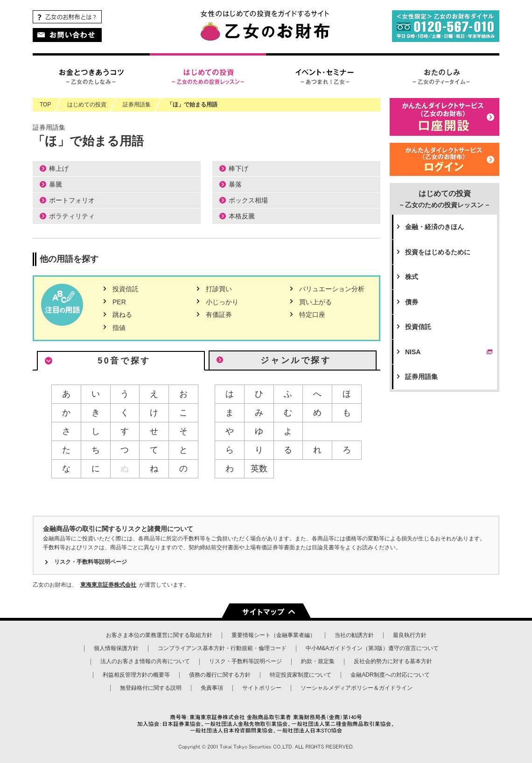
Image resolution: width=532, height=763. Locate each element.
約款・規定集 (318, 661)
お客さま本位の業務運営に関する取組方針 (159, 635)
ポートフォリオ (72, 200)
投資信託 (126, 289)
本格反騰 (242, 216)
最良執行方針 (410, 635)
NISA (450, 352)
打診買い (219, 289)
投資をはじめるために (438, 252)
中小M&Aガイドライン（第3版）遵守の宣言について (372, 648)
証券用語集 (421, 377)
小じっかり (222, 302)
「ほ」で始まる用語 (192, 105)
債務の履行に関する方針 (220, 675)
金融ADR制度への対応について (390, 675)
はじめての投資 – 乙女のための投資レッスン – (208, 76)
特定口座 (312, 315)
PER (119, 302)
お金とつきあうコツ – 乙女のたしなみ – (91, 76)
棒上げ (59, 168)
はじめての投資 (444, 199)
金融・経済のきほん (434, 227)
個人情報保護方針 (116, 648)
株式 (412, 277)
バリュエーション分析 (332, 289)
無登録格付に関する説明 (151, 688)
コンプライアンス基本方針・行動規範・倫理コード (222, 648)
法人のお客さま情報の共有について (145, 661)
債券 (412, 302)
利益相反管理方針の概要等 (136, 675)
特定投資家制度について (301, 675)
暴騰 (56, 184)
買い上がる (315, 302)
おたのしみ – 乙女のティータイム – (441, 76)
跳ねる (122, 315)
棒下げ (238, 168)
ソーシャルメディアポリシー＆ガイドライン (357, 688)
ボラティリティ (72, 216)
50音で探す (124, 361)
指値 (119, 328)
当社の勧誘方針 (354, 635)
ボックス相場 (248, 200)
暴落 (235, 184)
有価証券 (219, 315)
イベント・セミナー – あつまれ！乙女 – (324, 76)
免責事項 (212, 688)
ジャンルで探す (296, 360)
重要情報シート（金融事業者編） (273, 635)
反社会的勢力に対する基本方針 (393, 661)
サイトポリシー (262, 688)
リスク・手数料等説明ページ (91, 562)
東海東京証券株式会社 (108, 585)
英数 (259, 469)
